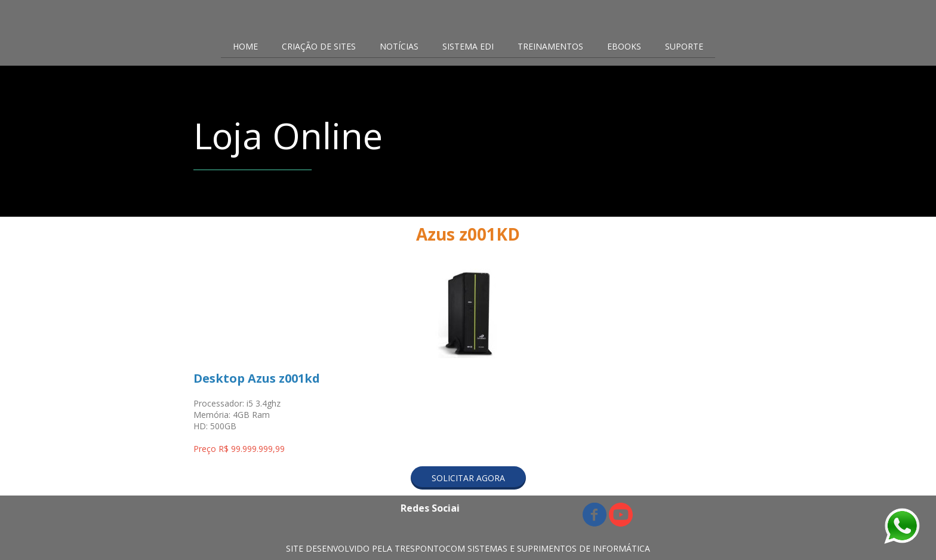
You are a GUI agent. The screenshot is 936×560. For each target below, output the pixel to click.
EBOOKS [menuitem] (624, 46)
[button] (468, 478)
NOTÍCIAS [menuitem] (399, 46)
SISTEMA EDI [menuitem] (468, 46)
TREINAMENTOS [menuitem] (550, 46)
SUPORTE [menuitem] (684, 46)
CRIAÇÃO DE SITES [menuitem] (319, 46)
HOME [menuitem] (245, 46)
